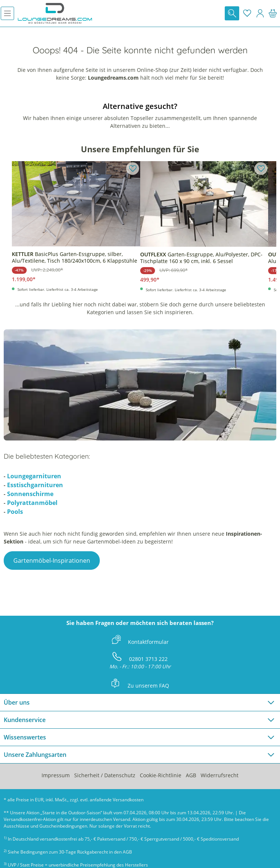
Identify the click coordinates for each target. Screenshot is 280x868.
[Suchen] (232, 13)
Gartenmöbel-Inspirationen (52, 561)
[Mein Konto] (260, 13)
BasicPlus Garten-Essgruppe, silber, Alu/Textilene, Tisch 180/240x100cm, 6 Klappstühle (75, 257)
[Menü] (7, 13)
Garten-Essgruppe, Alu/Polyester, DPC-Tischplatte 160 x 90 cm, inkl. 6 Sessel (201, 258)
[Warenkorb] (273, 13)
